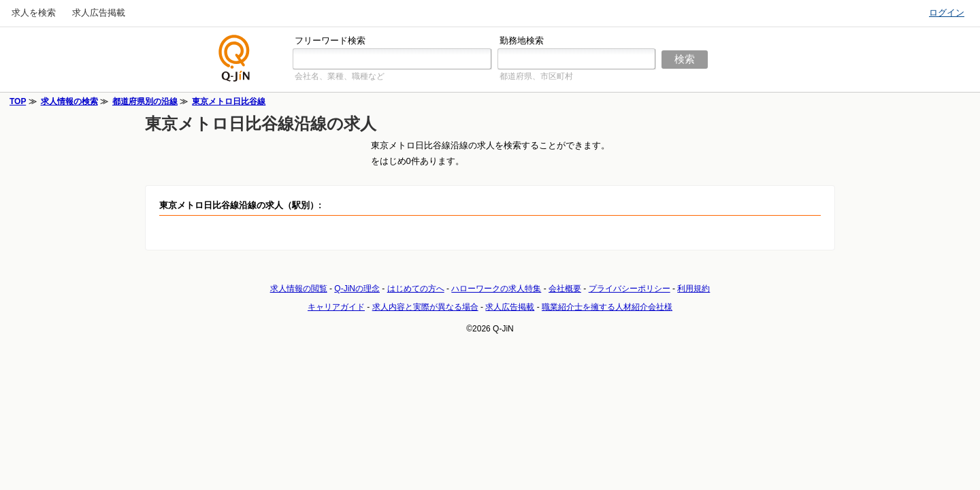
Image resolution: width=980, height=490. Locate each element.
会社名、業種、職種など (340, 76)
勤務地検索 (522, 40)
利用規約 (693, 289)
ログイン (947, 13)
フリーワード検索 (330, 40)
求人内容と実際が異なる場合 (425, 307)
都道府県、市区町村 (536, 76)
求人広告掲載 (99, 13)
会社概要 (565, 289)
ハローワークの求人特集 (496, 289)
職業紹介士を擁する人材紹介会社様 (607, 307)
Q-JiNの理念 (357, 289)
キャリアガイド (336, 307)
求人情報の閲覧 (299, 289)
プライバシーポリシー (630, 289)
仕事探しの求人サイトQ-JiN (235, 58)
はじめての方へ (416, 289)
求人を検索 (34, 13)
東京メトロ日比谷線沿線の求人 (261, 124)
